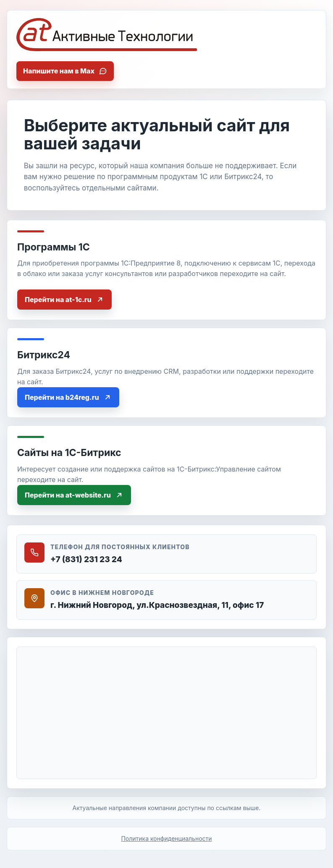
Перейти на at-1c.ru (64, 300)
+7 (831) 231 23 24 (86, 559)
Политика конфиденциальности (166, 838)
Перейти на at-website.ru (74, 495)
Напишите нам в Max (65, 71)
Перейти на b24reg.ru (68, 397)
